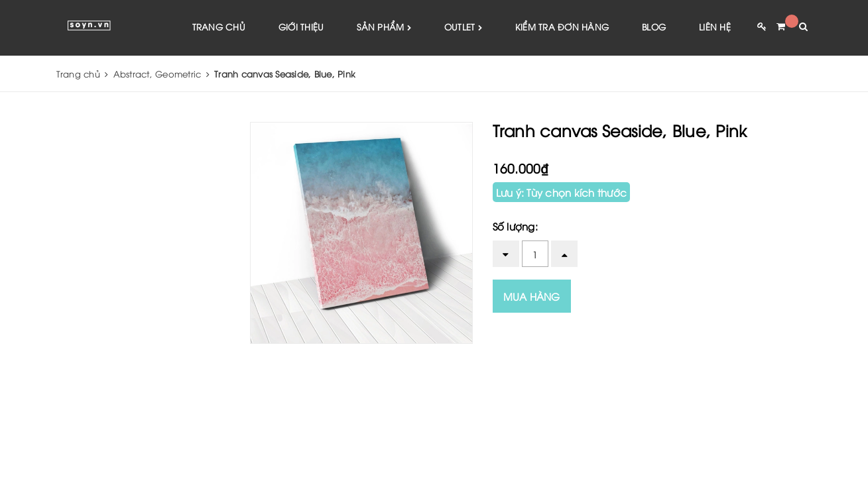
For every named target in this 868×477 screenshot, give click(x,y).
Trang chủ (219, 26)
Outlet (463, 27)
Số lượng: (515, 226)
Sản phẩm (384, 27)
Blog (654, 26)
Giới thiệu (301, 26)
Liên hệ (715, 26)
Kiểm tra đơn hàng (562, 26)
